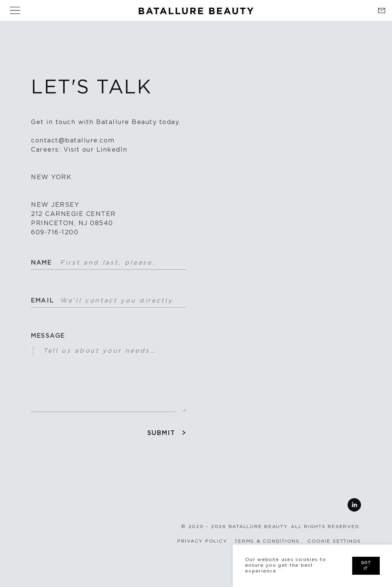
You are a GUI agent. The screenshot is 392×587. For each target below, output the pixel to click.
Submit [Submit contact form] (161, 433)
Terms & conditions (267, 541)
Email (41, 301)
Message (48, 336)
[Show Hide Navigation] (15, 11)
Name (41, 263)
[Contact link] (381, 11)
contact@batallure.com (73, 141)
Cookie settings (334, 541)
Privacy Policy (202, 541)
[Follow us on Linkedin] (196, 505)
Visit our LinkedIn (96, 150)
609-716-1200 (55, 232)
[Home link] (196, 8)
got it (366, 566)
